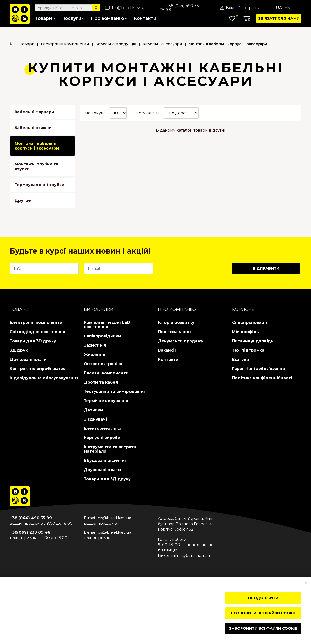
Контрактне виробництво (38, 369)
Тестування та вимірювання (114, 391)
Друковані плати (28, 359)
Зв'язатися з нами (279, 18)
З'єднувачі (95, 419)
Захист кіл (95, 345)
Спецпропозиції (250, 322)
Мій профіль (245, 332)
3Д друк (19, 350)
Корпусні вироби (102, 438)
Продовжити (263, 598)
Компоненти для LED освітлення (107, 325)
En (287, 8)
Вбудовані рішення (105, 460)
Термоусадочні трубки (39, 185)
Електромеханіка (103, 428)
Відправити (266, 268)
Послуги (73, 18)
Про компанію (109, 18)
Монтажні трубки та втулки (36, 167)
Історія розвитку (176, 322)
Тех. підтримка (248, 350)
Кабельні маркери (34, 112)
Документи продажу (181, 341)
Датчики (93, 410)
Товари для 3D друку (33, 341)
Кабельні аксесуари (162, 44)
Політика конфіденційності (262, 378)
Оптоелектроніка (103, 364)
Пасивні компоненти (106, 373)
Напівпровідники (102, 336)
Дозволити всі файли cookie (263, 613)
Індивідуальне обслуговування (44, 378)
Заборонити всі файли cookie (263, 628)
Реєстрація (249, 8)
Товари (45, 18)
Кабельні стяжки (33, 128)
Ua (279, 8)
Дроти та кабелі (102, 382)
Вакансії (167, 350)
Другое (23, 201)
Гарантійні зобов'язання (259, 369)
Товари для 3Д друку (107, 479)
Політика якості (175, 332)
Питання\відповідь (253, 341)
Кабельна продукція (116, 44)
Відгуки (241, 359)
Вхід (230, 8)
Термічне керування (106, 401)
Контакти (145, 18)
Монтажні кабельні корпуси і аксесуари (37, 146)
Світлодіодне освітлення (38, 332)
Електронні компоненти (65, 44)
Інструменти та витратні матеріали (111, 449)
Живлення (95, 355)
